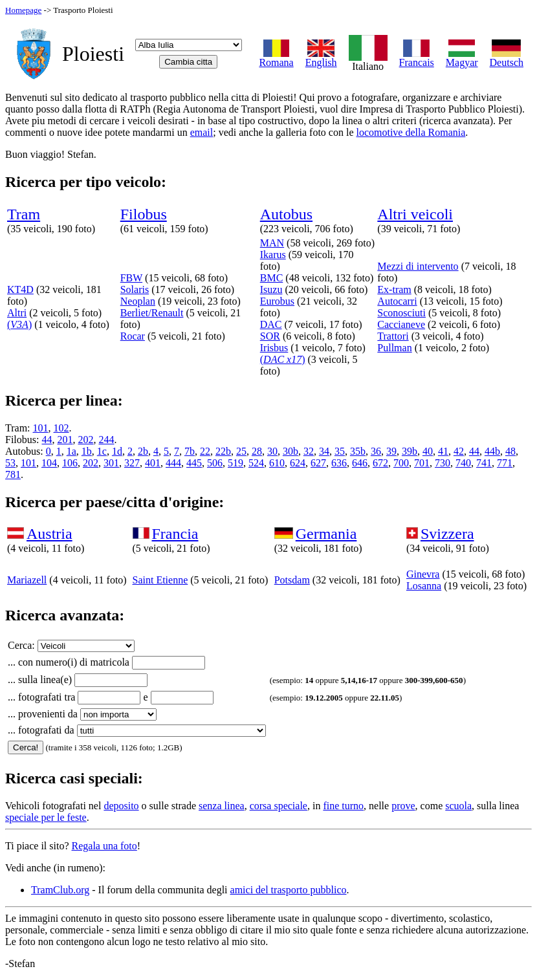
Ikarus (273, 255)
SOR (270, 336)
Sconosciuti (401, 313)
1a (71, 451)
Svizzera (447, 534)
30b (290, 451)
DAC (271, 324)
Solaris (135, 289)
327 (132, 463)
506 (215, 463)
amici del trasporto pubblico (289, 890)
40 (428, 451)
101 (41, 428)
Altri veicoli (415, 214)
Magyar (462, 58)
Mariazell (27, 580)
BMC (272, 278)
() (19, 324)
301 (111, 463)
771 (505, 463)
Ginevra (423, 574)
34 (324, 451)
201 (65, 440)
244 (106, 440)
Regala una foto (104, 846)
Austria (49, 534)
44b (492, 451)
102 (61, 428)
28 (257, 451)
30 (272, 451)
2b (143, 451)
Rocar (133, 336)
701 (422, 463)
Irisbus (274, 348)
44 (47, 440)
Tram (24, 214)
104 (49, 463)
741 (484, 463)
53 (10, 463)
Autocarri (397, 301)
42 (459, 451)
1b (87, 451)
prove (403, 806)
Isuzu (271, 289)
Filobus (144, 214)
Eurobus (277, 301)
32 (309, 451)
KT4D (20, 289)
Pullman (394, 348)
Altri (17, 313)
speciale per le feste (46, 817)
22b (223, 451)
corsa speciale (279, 806)
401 (153, 463)
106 (70, 463)
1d (117, 451)
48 (510, 451)
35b (358, 451)
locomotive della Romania (411, 132)
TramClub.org (60, 890)
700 (401, 463)
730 (443, 463)
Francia (175, 534)
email (202, 132)
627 (318, 463)
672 (380, 463)
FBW (131, 278)
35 (340, 451)
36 (376, 451)
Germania (326, 534)
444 (173, 463)
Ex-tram (394, 289)
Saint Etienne (160, 580)
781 (13, 474)
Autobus (286, 214)
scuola (458, 806)
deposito (121, 806)
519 (236, 463)
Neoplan (138, 301)
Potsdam (292, 580)
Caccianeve (401, 324)
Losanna (424, 586)
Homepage (23, 10)
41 (443, 451)
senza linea (222, 806)
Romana (276, 58)
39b (410, 451)
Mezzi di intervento (418, 266)
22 (205, 451)
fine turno (343, 806)
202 (85, 440)
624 (298, 463)
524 (256, 463)
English (321, 58)
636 (339, 463)
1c (102, 451)
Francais (417, 58)
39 (391, 451)
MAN (272, 243)
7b (190, 451)
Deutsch (507, 58)
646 (360, 463)
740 (463, 463)
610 (277, 463)
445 (194, 463)
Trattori (393, 336)
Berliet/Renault (152, 313)
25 (241, 451)
